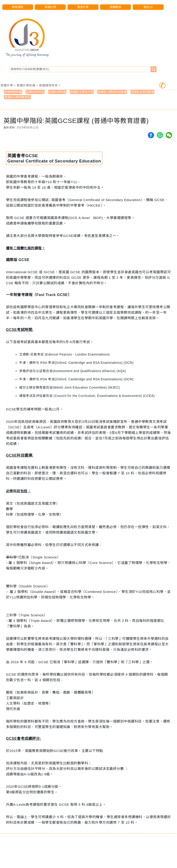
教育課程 (18, 7)
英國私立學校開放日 (17, 97)
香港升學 (83, 7)
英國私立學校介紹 (82, 92)
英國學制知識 (13, 92)
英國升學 (50, 7)
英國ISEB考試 (35, 92)
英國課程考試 (48, 85)
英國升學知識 (26, 85)
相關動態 (115, 7)
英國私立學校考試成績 (112, 92)
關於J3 (148, 7)
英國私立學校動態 (142, 92)
